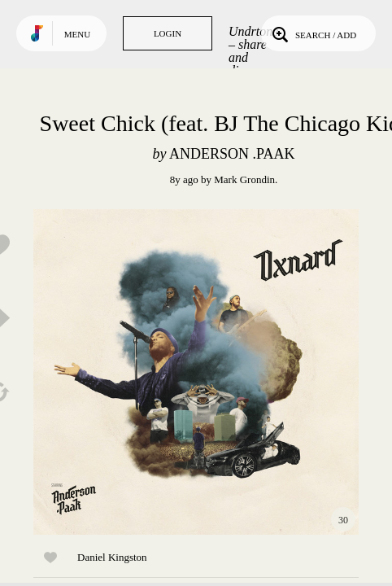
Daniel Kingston (112, 557)
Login (168, 33)
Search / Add (313, 33)
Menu (77, 34)
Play (196, 372)
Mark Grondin (244, 179)
